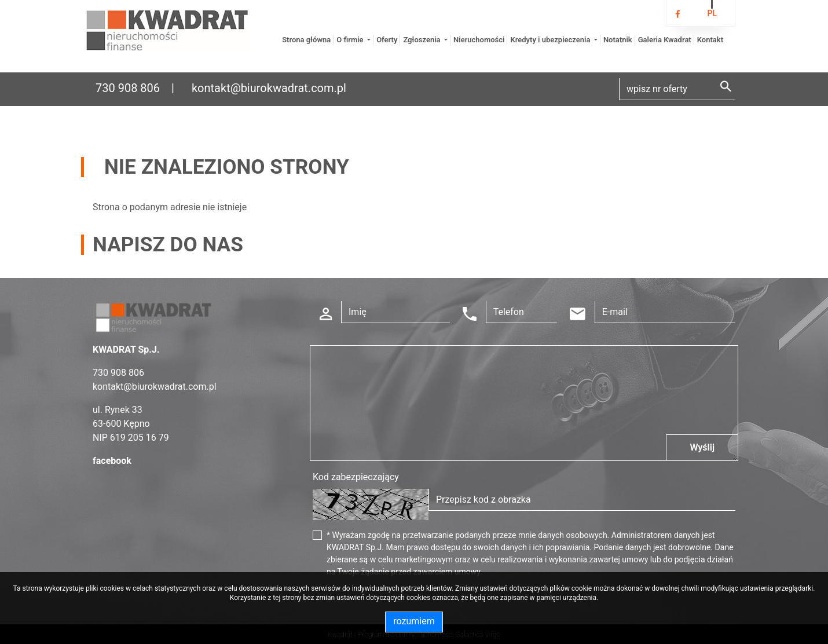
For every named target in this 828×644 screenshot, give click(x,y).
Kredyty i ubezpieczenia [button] (551, 40)
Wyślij (702, 447)
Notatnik (618, 40)
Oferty (387, 40)
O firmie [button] (351, 40)
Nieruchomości (479, 40)
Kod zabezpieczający (356, 477)
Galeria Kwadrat (665, 40)
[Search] (677, 89)
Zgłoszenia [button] (422, 40)
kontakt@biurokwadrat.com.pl (269, 88)
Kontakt (710, 40)
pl (712, 13)
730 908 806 (128, 88)
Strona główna (306, 40)
